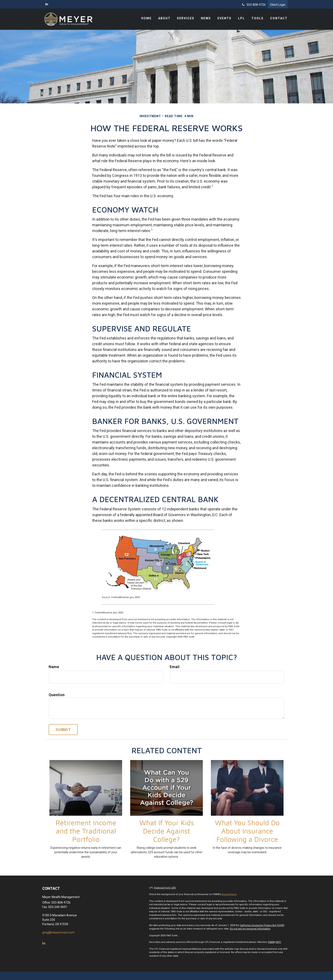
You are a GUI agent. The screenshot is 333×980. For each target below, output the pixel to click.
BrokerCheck (229, 894)
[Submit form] (63, 730)
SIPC (278, 942)
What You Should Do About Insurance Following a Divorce (247, 831)
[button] (165, 19)
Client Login (278, 5)
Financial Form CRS (165, 888)
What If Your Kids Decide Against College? (167, 831)
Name (54, 667)
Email (175, 667)
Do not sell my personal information (250, 929)
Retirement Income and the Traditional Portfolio (86, 831)
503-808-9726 (254, 5)
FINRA (271, 942)
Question (57, 695)
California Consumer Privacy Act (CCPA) (262, 925)
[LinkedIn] (47, 4)
